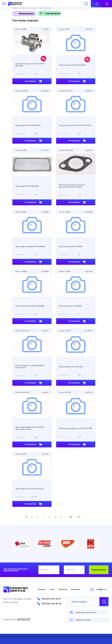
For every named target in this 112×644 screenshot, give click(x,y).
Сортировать (53, 13)
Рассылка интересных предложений (16, 570)
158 (71, 517)
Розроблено (17, 619)
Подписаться (99, 570)
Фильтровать (26, 14)
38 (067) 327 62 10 (51, 599)
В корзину (30, 81)
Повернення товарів (83, 620)
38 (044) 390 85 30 (51, 604)
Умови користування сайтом (86, 612)
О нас (52, 589)
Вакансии (76, 589)
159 (79, 517)
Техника (42, 589)
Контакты (63, 589)
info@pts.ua (101, 589)
